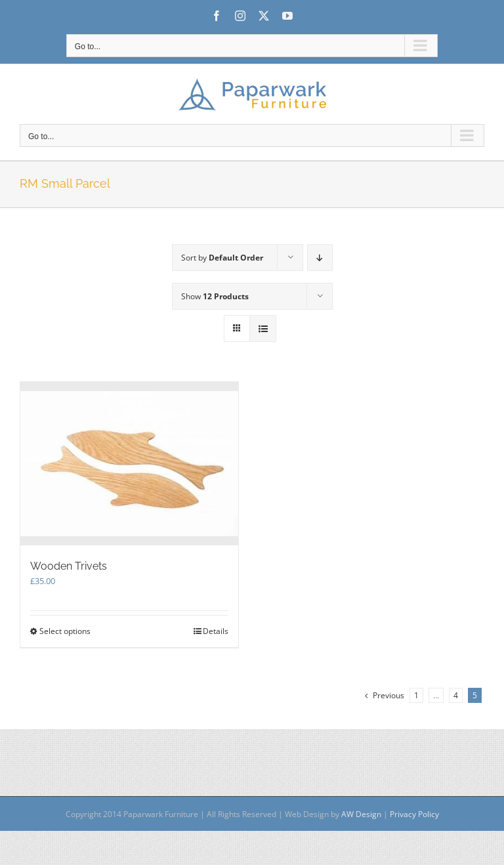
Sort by (222, 258)
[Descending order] (320, 258)
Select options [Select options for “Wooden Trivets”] (65, 631)
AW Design (361, 814)
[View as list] (263, 328)
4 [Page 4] (456, 695)
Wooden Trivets (69, 566)
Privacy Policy (414, 814)
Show (215, 296)
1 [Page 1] (416, 695)
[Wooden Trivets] (129, 464)
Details (216, 631)
